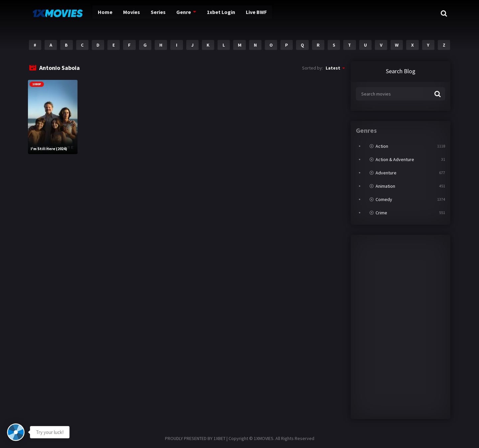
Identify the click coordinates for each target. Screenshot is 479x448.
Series (153, 13)
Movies (125, 13)
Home (98, 13)
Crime (381, 213)
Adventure (386, 173)
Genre (179, 13)
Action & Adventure (395, 159)
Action (382, 146)
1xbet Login (218, 13)
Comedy (384, 199)
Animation (385, 186)
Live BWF (255, 13)
